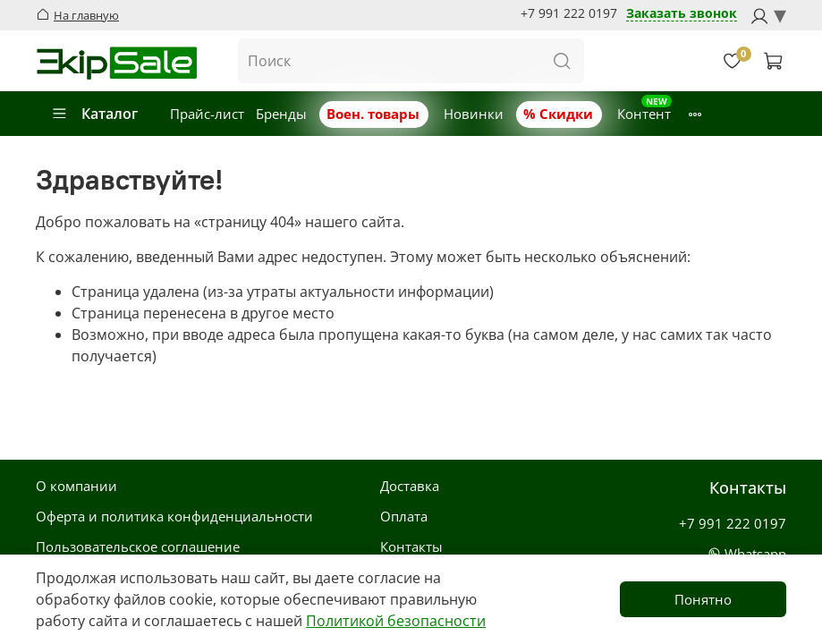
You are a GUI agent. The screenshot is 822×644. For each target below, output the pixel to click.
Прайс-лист (207, 114)
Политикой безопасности (396, 621)
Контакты (411, 547)
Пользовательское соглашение (138, 547)
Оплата (404, 516)
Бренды (281, 114)
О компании (76, 486)
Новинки (474, 114)
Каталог (94, 114)
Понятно (703, 599)
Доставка (410, 486)
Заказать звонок (682, 14)
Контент (644, 114)
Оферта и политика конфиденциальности (174, 516)
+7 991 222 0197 (569, 13)
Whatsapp (747, 554)
